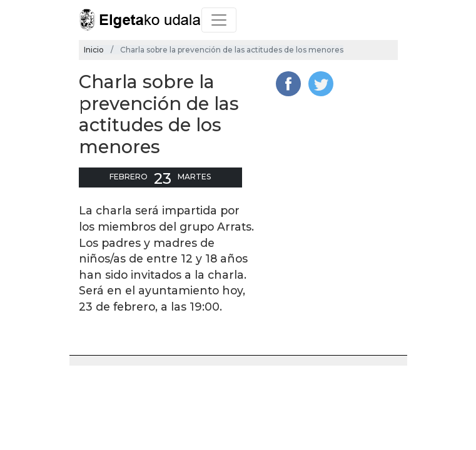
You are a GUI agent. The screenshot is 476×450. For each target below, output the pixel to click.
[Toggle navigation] (219, 20)
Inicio (94, 50)
